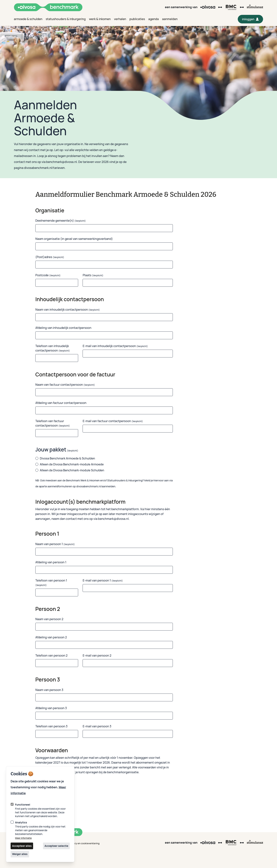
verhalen (120, 19)
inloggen (251, 20)
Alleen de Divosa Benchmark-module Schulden (70, 470)
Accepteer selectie (56, 846)
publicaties (137, 19)
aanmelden (170, 19)
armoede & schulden (28, 19)
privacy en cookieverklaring (84, 843)
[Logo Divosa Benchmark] (48, 7)
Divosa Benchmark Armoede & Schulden (65, 458)
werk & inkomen (100, 19)
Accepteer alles (22, 846)
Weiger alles (20, 854)
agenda (153, 19)
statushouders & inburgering (66, 19)
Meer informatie (23, 838)
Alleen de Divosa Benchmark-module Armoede (69, 464)
